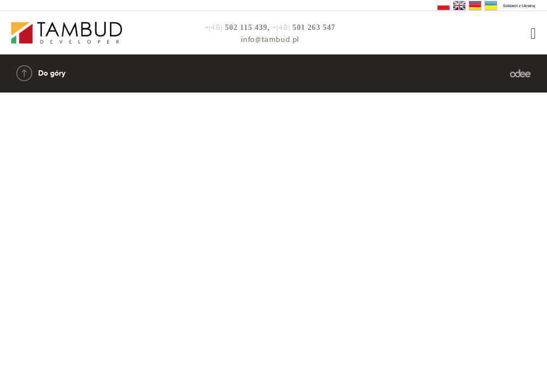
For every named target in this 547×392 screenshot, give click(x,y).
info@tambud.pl (270, 39)
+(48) (239, 28)
